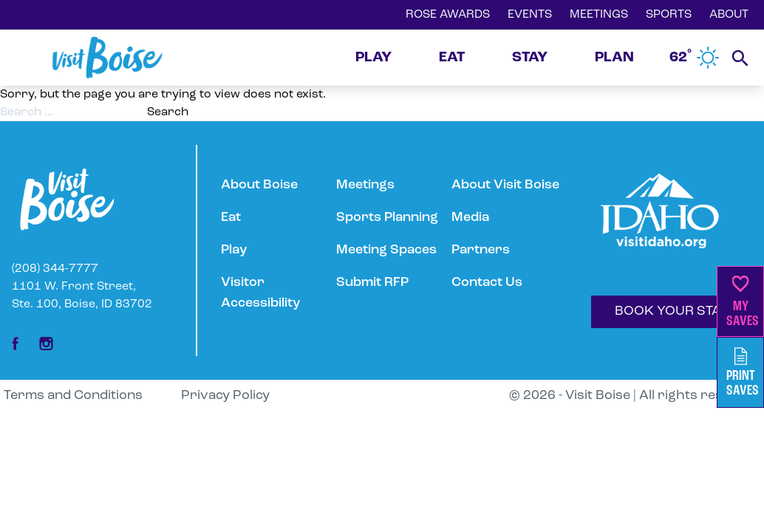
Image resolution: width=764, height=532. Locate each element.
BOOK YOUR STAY (672, 311)
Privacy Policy (225, 396)
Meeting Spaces (386, 250)
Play (234, 250)
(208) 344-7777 (55, 269)
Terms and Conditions (73, 396)
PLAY (374, 58)
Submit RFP (372, 283)
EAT (452, 58)
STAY (530, 58)
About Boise (259, 185)
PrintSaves (743, 373)
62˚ (695, 58)
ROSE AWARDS (448, 15)
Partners (481, 250)
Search (168, 112)
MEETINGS (599, 15)
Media (470, 218)
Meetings (365, 185)
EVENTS (530, 15)
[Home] (107, 58)
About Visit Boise (505, 185)
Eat (231, 218)
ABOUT (729, 15)
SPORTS (669, 15)
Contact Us (487, 283)
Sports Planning (387, 218)
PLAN (614, 58)
